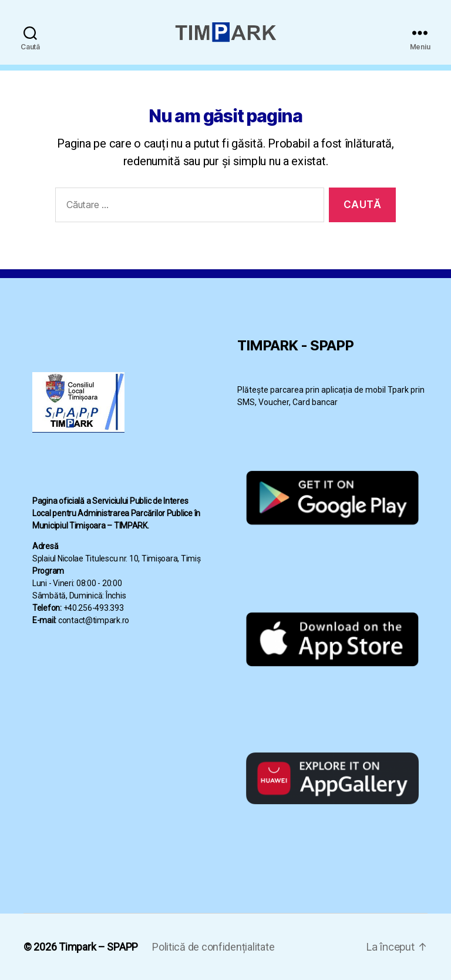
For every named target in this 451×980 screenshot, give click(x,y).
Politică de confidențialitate (213, 947)
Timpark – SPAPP (98, 947)
